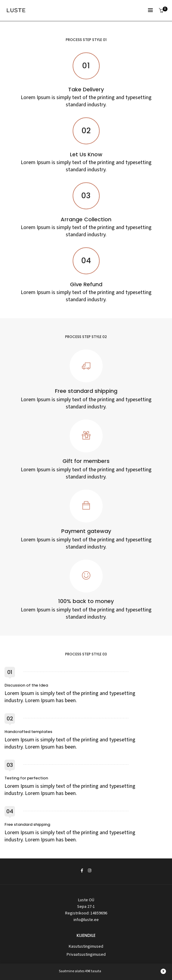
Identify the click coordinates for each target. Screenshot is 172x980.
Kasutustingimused (86, 946)
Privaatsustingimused (86, 955)
